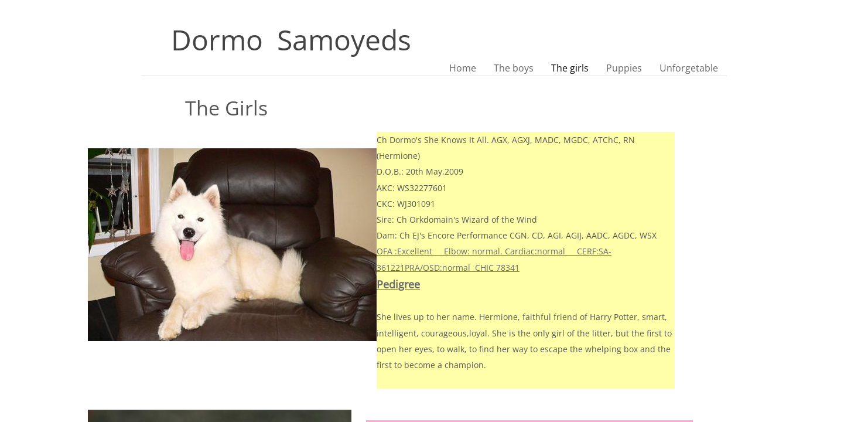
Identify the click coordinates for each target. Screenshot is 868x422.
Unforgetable (689, 68)
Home (463, 68)
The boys (514, 68)
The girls (570, 68)
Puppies (624, 68)
